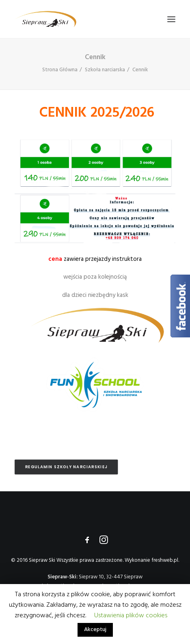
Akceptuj (95, 630)
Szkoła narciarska (105, 70)
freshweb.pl (165, 560)
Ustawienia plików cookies (131, 616)
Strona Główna (60, 70)
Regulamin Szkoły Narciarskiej (66, 467)
